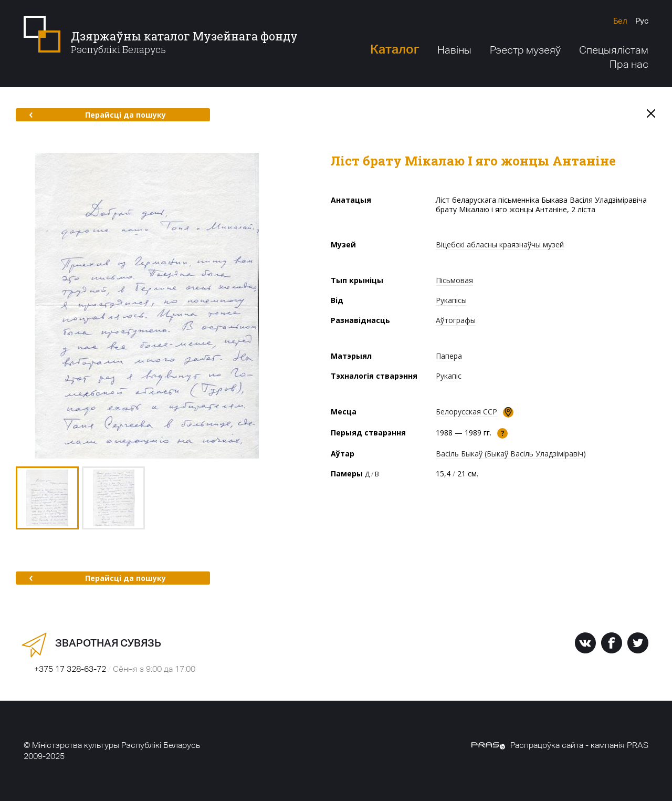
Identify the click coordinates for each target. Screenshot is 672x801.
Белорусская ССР (466, 412)
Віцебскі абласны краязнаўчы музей (500, 245)
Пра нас (629, 64)
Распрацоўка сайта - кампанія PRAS (560, 745)
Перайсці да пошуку (97, 115)
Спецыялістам (614, 50)
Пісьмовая (454, 280)
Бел (620, 21)
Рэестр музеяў (525, 50)
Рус (642, 21)
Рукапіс (449, 376)
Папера (449, 356)
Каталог (395, 49)
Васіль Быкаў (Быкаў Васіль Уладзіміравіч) (511, 454)
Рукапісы (451, 300)
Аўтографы (456, 320)
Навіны (454, 50)
